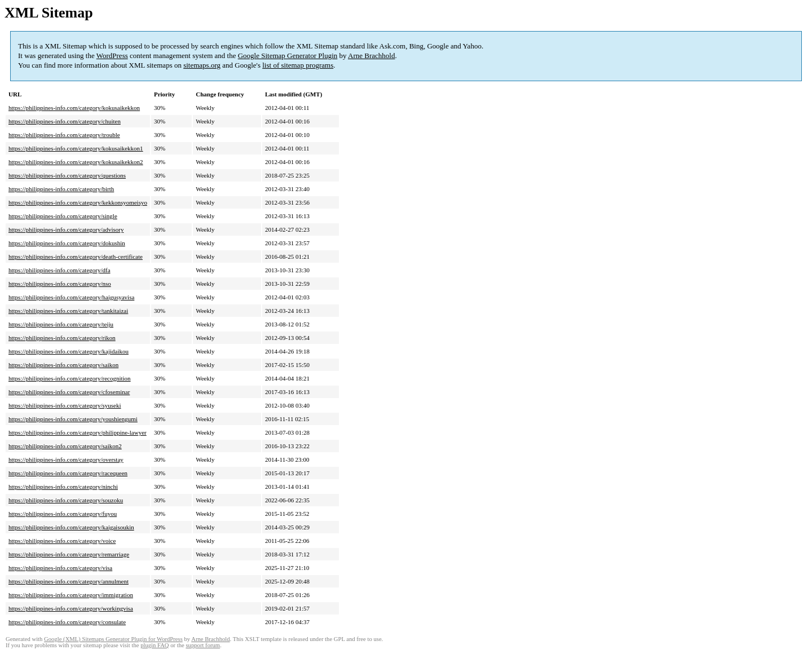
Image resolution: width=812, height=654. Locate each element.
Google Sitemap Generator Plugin (288, 56)
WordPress (112, 56)
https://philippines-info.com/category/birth (61, 189)
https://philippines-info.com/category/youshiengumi (73, 419)
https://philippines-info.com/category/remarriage (69, 554)
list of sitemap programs (298, 65)
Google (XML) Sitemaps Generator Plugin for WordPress (113, 639)
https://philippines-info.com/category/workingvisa (71, 608)
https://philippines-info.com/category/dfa (59, 270)
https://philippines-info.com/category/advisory (66, 229)
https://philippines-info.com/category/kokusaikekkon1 (76, 148)
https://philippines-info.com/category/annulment (69, 581)
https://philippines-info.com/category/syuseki (65, 405)
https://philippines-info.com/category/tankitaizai (68, 311)
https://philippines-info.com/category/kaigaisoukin (71, 527)
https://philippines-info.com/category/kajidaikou (69, 351)
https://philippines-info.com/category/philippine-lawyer (78, 432)
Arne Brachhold (371, 56)
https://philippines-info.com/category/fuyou (63, 514)
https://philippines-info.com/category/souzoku (66, 500)
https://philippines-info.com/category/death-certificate (76, 257)
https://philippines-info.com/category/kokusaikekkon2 (76, 162)
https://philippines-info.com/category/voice (62, 541)
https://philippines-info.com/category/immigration (71, 595)
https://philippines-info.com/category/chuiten (65, 121)
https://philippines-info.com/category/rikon (62, 338)
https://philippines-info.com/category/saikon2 (65, 446)
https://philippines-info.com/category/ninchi (63, 487)
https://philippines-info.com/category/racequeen (68, 473)
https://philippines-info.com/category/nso (60, 284)
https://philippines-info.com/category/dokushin (67, 243)
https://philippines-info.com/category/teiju (61, 324)
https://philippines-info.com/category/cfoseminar (69, 392)
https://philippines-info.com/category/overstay (66, 459)
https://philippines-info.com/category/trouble (64, 135)
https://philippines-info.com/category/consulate (67, 622)
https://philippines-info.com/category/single (63, 216)
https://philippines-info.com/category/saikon (63, 365)
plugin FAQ (155, 645)
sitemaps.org (202, 65)
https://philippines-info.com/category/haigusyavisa (71, 297)
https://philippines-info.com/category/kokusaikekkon (74, 108)
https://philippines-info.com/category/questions (67, 175)
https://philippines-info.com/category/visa (60, 568)
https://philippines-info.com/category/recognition (70, 378)
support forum (203, 645)
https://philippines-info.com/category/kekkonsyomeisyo (78, 202)
